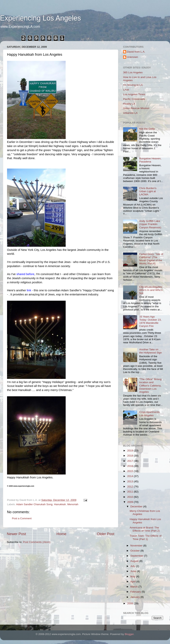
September (137, 556)
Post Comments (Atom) (37, 542)
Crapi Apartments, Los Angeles (150, 414)
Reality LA (129, 104)
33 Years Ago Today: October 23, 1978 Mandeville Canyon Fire (150, 321)
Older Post (106, 534)
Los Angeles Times (134, 94)
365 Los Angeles (133, 72)
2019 (131, 451)
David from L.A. (136, 52)
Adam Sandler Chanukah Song (34, 504)
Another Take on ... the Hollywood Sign (150, 351)
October (135, 551)
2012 (131, 487)
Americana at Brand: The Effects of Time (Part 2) (145, 529)
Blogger (129, 634)
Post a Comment (22, 518)
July (133, 566)
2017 (131, 461)
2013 (131, 481)
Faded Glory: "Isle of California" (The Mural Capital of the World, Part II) (151, 259)
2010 (131, 497)
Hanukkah (60, 504)
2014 (131, 476)
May (133, 576)
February (136, 592)
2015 (131, 471)
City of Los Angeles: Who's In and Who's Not (151, 290)
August (135, 561)
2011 (131, 492)
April (133, 582)
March (134, 587)
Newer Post (16, 534)
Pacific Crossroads (134, 99)
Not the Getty (147, 129)
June (134, 571)
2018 (131, 456)
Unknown (132, 57)
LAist (126, 90)
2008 (131, 603)
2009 (131, 502)
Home (61, 534)
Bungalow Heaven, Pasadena (150, 160)
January (135, 597)
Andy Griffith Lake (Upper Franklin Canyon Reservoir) (150, 224)
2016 (131, 466)
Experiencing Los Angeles (40, 18)
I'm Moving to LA (133, 85)
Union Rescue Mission (136, 108)
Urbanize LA (130, 113)
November (137, 546)
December (137, 506)
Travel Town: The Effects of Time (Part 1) (146, 537)
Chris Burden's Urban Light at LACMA (148, 191)
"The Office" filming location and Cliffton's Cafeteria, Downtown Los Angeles (150, 386)
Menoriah (73, 504)
